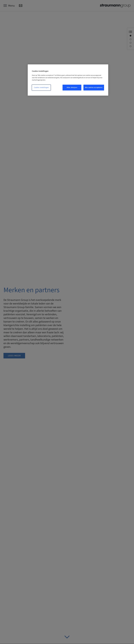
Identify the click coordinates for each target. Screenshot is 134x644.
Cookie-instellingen (41, 87)
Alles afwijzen (72, 87)
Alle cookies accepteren (94, 87)
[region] (68, 80)
